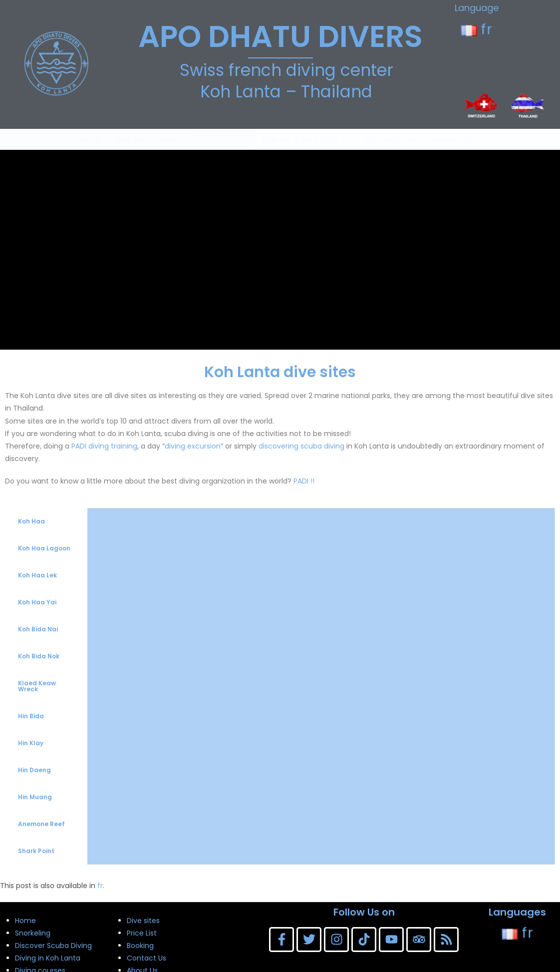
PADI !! (304, 481)
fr (477, 29)
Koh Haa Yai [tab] (37, 602)
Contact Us (146, 958)
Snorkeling (33, 933)
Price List (142, 933)
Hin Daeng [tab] (34, 770)
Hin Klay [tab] (31, 743)
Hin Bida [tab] (31, 716)
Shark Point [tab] (36, 851)
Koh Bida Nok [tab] (39, 656)
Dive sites (143, 921)
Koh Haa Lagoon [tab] (44, 548)
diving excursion (193, 446)
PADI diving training (104, 446)
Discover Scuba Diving (53, 946)
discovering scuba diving (301, 446)
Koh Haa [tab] (31, 521)
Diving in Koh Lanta (48, 958)
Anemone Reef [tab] (41, 824)
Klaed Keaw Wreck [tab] (37, 686)
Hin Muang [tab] (35, 797)
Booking (140, 946)
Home (25, 921)
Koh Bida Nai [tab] (38, 629)
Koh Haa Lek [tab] (37, 575)
